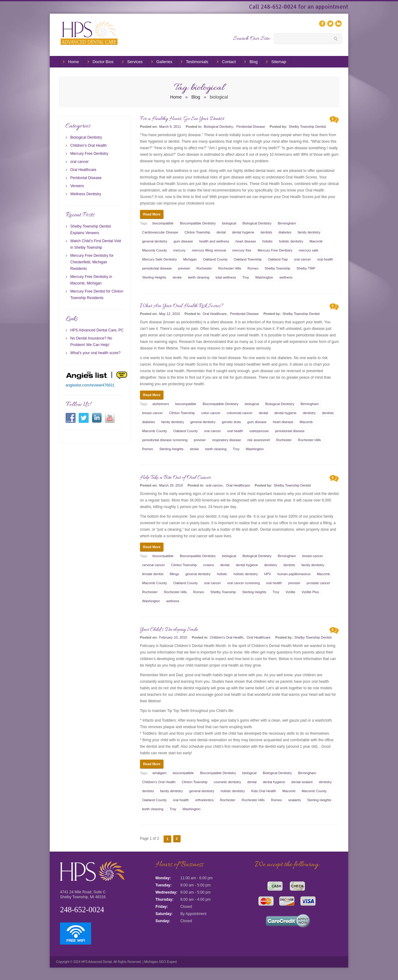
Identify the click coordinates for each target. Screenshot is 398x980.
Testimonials (197, 62)
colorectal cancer (240, 413)
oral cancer (303, 259)
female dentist (153, 574)
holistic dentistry (291, 241)
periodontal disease (157, 268)
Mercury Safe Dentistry (160, 259)
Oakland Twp (278, 259)
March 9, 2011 (170, 127)
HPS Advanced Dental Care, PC (97, 330)
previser (184, 268)
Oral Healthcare (215, 314)
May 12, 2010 (170, 314)
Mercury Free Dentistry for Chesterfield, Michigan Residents (92, 262)
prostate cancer (318, 583)
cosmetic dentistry (227, 782)
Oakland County (215, 259)
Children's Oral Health (227, 637)
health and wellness (214, 241)
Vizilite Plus (310, 592)
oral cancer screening (243, 583)
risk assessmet (259, 440)
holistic (267, 241)
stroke (177, 277)
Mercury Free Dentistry (275, 250)
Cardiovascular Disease (160, 232)
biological (229, 223)
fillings (174, 574)
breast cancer (153, 413)
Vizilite (290, 592)
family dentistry (309, 232)
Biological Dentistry (218, 127)
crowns (208, 565)
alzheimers (161, 404)
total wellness (226, 277)
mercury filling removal (209, 250)
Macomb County (155, 250)
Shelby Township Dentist (308, 127)
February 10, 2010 (173, 637)
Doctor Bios (103, 62)
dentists (266, 232)
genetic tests (231, 422)
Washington (264, 277)
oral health (325, 259)
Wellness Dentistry (86, 194)
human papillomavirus (294, 574)
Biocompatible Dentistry (198, 223)
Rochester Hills (230, 268)
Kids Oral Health (264, 791)
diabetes (285, 232)
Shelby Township (277, 268)
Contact (229, 62)
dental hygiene (243, 232)
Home (74, 62)
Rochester (204, 268)
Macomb (316, 241)
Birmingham (287, 223)
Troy (246, 277)
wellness (286, 277)
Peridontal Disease (251, 127)
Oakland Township (248, 259)
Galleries (164, 62)
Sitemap (279, 62)
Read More (152, 214)
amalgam (159, 773)
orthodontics (204, 800)
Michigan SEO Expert (160, 962)
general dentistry (155, 241)
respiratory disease (227, 440)
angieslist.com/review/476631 (90, 385)
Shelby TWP (306, 268)
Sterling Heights (154, 277)
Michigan (190, 259)
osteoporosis (259, 431)
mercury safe (308, 250)
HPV (268, 574)
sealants (295, 800)
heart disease (246, 241)
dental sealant (302, 782)
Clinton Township (197, 232)
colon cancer (211, 413)
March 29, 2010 (171, 485)
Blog (253, 62)
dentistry (309, 413)
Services (135, 62)
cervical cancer (153, 565)
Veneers (77, 186)
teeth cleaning (199, 277)
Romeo (253, 268)
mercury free (242, 250)
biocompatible (163, 223)
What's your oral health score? (95, 353)
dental (221, 232)
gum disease (183, 241)
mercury (179, 250)
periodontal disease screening (165, 440)
